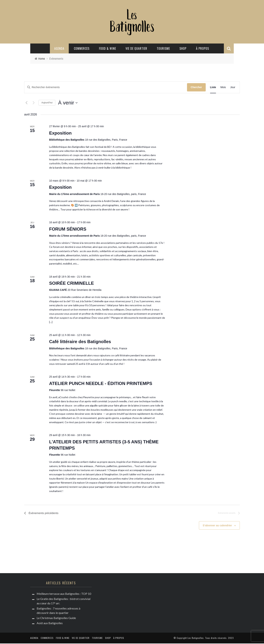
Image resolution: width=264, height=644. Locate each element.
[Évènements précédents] (26, 103)
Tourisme (163, 48)
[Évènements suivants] (34, 103)
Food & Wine (108, 48)
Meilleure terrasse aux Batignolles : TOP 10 (64, 594)
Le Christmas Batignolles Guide (56, 618)
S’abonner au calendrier (217, 526)
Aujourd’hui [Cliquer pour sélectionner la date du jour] (47, 103)
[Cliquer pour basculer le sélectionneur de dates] (68, 103)
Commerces (82, 48)
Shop (183, 48)
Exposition (60, 133)
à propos (202, 48)
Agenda (59, 48)
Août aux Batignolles (50, 624)
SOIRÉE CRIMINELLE (71, 283)
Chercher (196, 87)
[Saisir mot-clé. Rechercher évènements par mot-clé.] (106, 87)
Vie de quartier (136, 48)
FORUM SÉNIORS (68, 229)
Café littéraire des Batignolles (80, 342)
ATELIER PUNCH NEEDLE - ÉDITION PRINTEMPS (101, 383)
